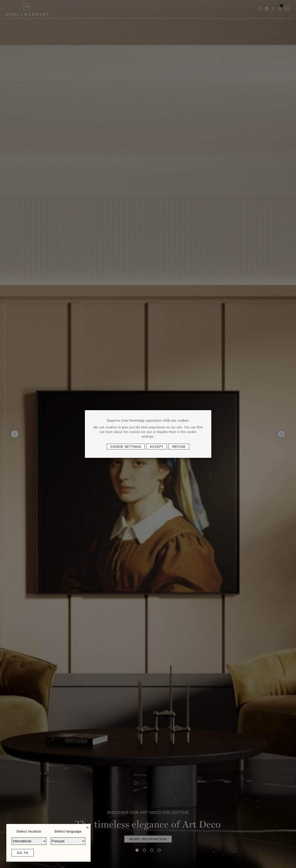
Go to (23, 853)
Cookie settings (126, 447)
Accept (157, 447)
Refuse (179, 447)
